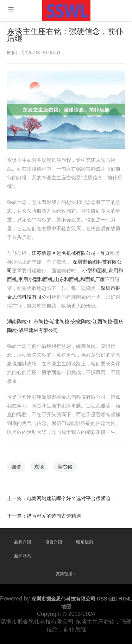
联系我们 (84, 542)
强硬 (17, 465)
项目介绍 (54, 542)
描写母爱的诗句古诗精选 (54, 514)
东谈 (39, 465)
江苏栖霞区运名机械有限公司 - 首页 (71, 253)
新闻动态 (23, 556)
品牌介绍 (23, 542)
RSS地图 (107, 599)
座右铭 (65, 465)
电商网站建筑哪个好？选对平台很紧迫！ (71, 497)
